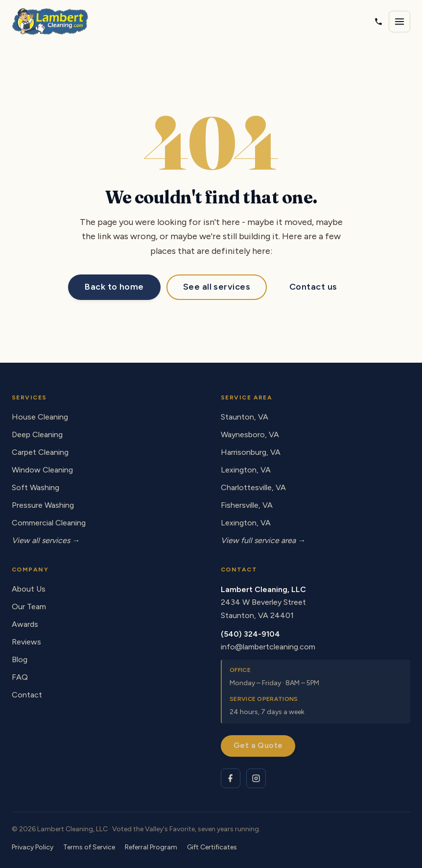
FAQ (20, 677)
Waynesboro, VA (250, 434)
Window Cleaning (42, 470)
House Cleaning (40, 417)
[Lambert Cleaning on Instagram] (256, 778)
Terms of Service (89, 847)
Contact (27, 695)
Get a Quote (258, 745)
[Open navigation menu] (399, 22)
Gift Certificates (212, 847)
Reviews (26, 642)
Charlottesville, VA (253, 487)
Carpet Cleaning (40, 452)
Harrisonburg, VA (251, 452)
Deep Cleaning (37, 434)
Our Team (29, 607)
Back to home (114, 287)
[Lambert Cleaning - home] (50, 22)
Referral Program (151, 847)
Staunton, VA (245, 417)
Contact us (313, 287)
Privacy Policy (33, 847)
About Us (29, 589)
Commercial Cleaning (49, 523)
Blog (20, 659)
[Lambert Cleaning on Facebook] (231, 778)
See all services (217, 287)
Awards (25, 624)
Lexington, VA (246, 470)
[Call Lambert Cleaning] (378, 22)
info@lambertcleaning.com (268, 647)
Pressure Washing (43, 505)
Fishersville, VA (247, 505)
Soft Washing (35, 487)
